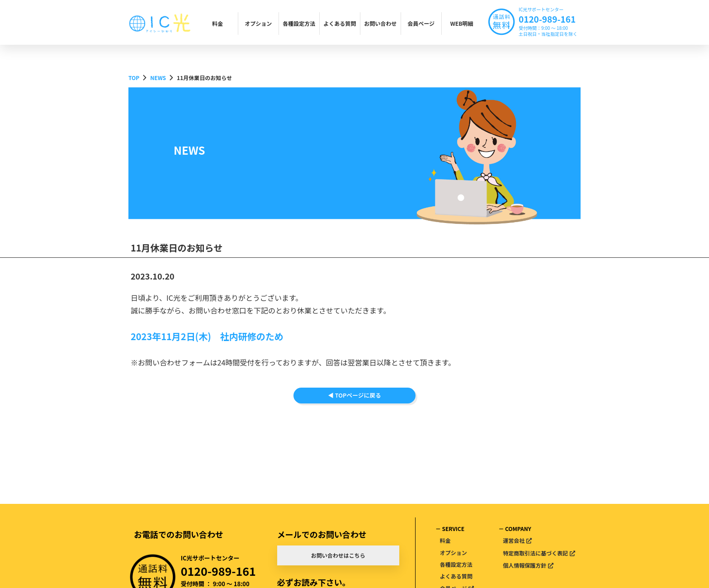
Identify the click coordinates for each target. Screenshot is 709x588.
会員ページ (421, 23)
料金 (217, 23)
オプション (258, 23)
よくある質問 (340, 23)
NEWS (158, 78)
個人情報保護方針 (525, 565)
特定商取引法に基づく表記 (535, 553)
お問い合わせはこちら (338, 555)
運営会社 (514, 540)
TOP (134, 78)
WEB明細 (462, 23)
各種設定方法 (299, 23)
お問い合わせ (380, 23)
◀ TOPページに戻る (354, 405)
